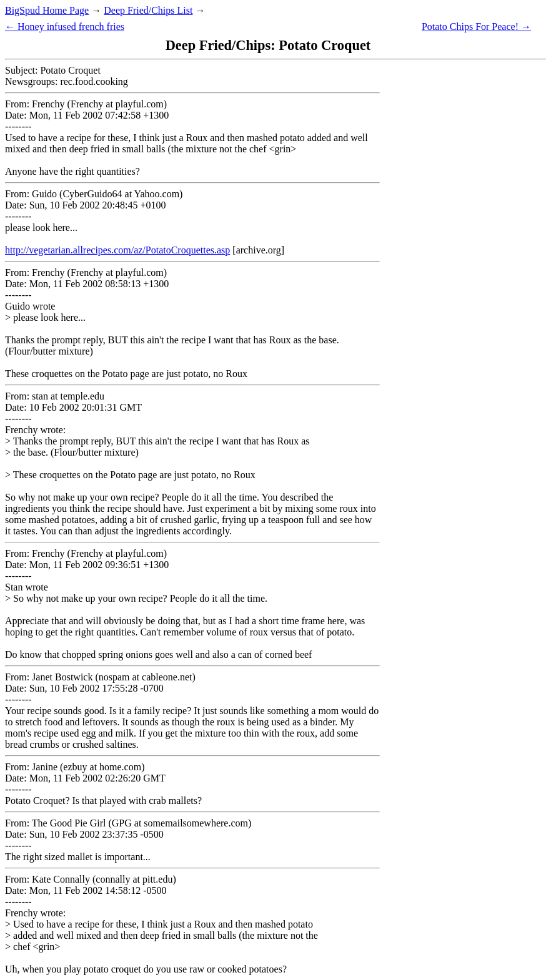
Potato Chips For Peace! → (476, 27)
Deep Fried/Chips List (148, 10)
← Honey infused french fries (65, 27)
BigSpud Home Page (47, 10)
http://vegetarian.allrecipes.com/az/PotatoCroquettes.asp (117, 250)
